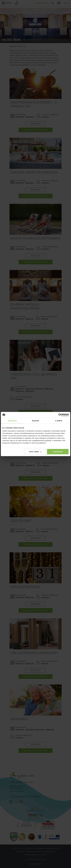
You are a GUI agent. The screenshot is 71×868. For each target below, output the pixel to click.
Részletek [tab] (35, 421)
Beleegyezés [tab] (12, 421)
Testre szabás (35, 452)
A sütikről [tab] (59, 421)
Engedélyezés (58, 452)
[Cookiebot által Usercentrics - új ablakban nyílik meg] (60, 415)
